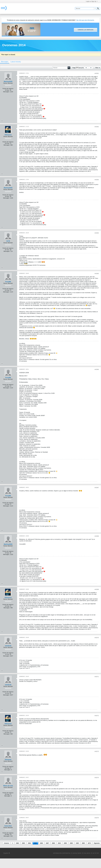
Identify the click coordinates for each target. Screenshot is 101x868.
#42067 (97, 488)
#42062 (97, 127)
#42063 (97, 180)
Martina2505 (8, 81)
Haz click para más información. (85, 20)
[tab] (16, 62)
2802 (17, 843)
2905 (71, 843)
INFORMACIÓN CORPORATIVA (62, 853)
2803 (23, 843)
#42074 (97, 778)
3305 (77, 843)
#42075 (97, 818)
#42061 (97, 73)
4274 (89, 843)
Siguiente (97, 843)
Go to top (96, 853)
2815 (59, 843)
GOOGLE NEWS (77, 853)
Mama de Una (8, 786)
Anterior (7, 843)
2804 (29, 843)
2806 (41, 843)
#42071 (97, 677)
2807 (47, 843)
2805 (35, 843)
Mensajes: (6, 92)
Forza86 (8, 282)
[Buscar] (86, 8)
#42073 (97, 751)
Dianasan (8, 759)
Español (7, 853)
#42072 (97, 716)
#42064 (97, 233)
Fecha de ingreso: (8, 89)
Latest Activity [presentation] (16, 62)
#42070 (97, 638)
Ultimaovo (8, 135)
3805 (83, 843)
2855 (65, 843)
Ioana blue (8, 826)
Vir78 (8, 241)
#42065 (97, 274)
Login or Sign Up (92, 1)
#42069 (97, 589)
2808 (53, 843)
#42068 (97, 536)
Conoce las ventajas (85, 30)
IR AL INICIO (87, 853)
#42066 (97, 369)
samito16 (8, 646)
